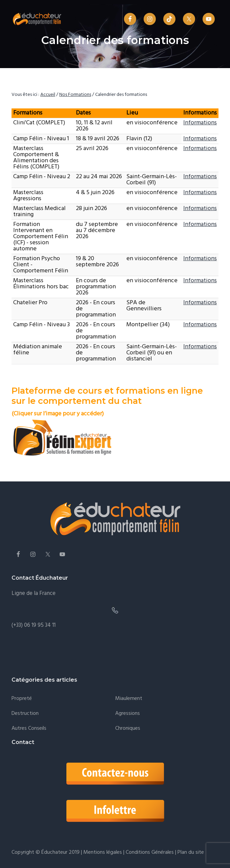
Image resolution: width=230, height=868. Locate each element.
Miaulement (129, 699)
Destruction (25, 714)
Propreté (22, 699)
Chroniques (128, 729)
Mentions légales (103, 852)
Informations (200, 123)
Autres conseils (29, 729)
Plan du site (190, 852)
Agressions (128, 714)
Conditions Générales (150, 852)
